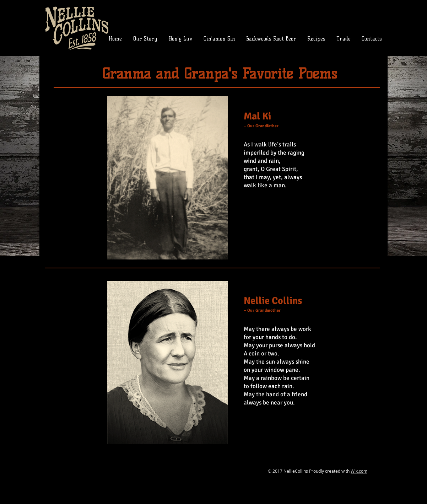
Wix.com (359, 471)
